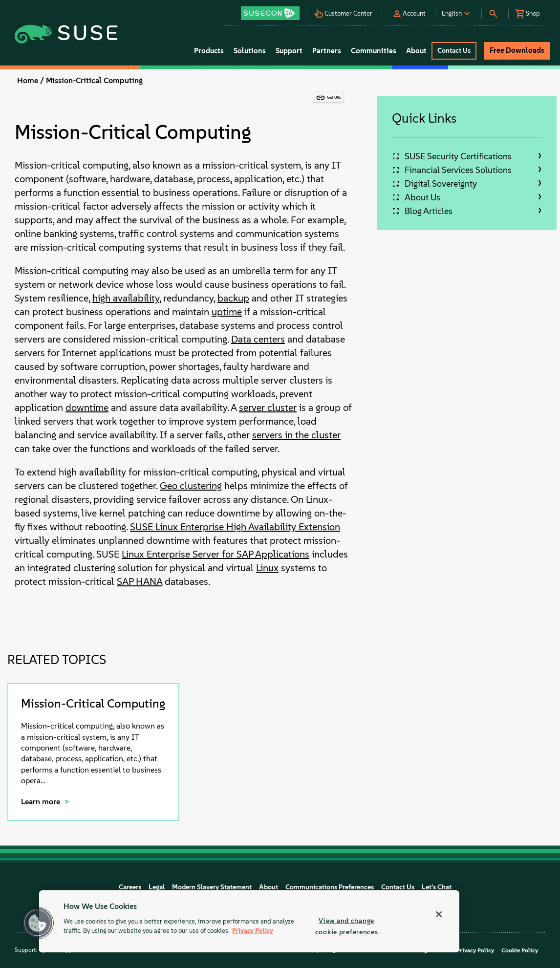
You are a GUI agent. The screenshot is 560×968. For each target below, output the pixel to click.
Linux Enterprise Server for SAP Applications (215, 554)
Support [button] (289, 51)
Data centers (258, 339)
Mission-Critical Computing (94, 80)
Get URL (334, 97)
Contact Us (398, 887)
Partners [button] (327, 51)
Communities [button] (374, 51)
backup (233, 298)
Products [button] (209, 51)
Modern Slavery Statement (212, 887)
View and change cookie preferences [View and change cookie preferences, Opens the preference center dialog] (347, 926)
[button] (273, 10)
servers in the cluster (296, 435)
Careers (130, 887)
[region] (249, 921)
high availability (126, 298)
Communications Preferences (330, 887)
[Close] (439, 914)
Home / (31, 80)
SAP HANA (140, 581)
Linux (267, 568)
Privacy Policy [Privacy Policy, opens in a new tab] (253, 931)
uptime (227, 312)
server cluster (268, 408)
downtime (87, 408)
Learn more (42, 802)
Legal (157, 887)
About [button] (416, 51)
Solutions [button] (250, 51)
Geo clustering (191, 486)
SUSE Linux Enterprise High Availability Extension (235, 527)
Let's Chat (437, 887)
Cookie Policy (520, 950)
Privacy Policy (475, 950)
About (269, 887)
